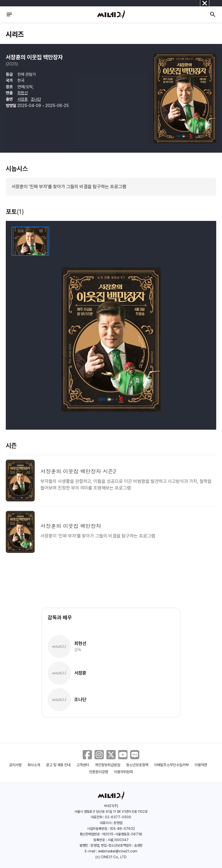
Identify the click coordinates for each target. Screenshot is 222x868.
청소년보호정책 (137, 765)
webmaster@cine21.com (118, 851)
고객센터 (83, 765)
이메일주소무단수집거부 (172, 765)
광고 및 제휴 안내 (58, 765)
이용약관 (201, 765)
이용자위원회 (123, 772)
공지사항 (15, 765)
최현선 (23, 93)
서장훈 (23, 99)
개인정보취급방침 (108, 765)
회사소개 (34, 765)
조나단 (36, 99)
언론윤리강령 (99, 772)
